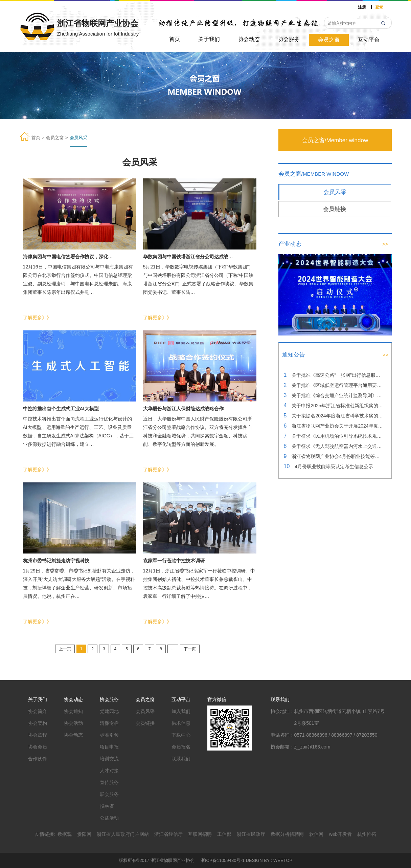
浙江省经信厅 (168, 834)
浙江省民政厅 (251, 834)
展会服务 (109, 794)
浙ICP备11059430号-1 (223, 860)
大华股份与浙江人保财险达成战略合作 (183, 409)
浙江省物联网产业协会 (173, 860)
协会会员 (38, 747)
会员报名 (181, 747)
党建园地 (109, 711)
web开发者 (340, 834)
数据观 (65, 834)
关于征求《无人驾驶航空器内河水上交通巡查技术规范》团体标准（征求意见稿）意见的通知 (337, 446)
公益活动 (109, 818)
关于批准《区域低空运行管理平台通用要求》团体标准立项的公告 (337, 385)
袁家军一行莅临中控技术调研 (174, 561)
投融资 (107, 806)
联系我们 (181, 759)
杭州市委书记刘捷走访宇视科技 (56, 561)
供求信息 (181, 723)
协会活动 (73, 723)
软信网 (316, 834)
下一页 (190, 649)
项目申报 (109, 747)
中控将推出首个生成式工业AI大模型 (61, 409)
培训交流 (109, 759)
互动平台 (369, 40)
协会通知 (73, 711)
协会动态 (249, 39)
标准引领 (109, 735)
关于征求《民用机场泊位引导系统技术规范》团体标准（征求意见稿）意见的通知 (337, 436)
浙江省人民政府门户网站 (123, 834)
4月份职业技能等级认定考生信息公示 (334, 466)
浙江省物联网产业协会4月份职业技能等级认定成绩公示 (337, 456)
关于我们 (209, 39)
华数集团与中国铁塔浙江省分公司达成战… (188, 257)
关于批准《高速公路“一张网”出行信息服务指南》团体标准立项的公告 (337, 375)
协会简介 (38, 711)
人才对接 (109, 771)
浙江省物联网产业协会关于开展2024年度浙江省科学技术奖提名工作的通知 (337, 426)
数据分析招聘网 (287, 834)
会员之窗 (329, 40)
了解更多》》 (37, 318)
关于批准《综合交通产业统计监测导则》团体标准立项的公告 (337, 395)
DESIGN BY (258, 860)
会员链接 (335, 209)
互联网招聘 (200, 834)
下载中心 (181, 735)
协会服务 (289, 39)
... (173, 649)
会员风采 (335, 192)
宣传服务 (109, 782)
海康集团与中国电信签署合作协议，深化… (68, 257)
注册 (362, 7)
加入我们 (181, 711)
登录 (379, 7)
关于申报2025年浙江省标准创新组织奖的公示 (337, 406)
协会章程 (38, 735)
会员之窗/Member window (335, 140)
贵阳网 (84, 834)
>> (385, 244)
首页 (175, 39)
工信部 (224, 834)
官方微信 (217, 699)
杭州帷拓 (367, 834)
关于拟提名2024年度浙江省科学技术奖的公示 (337, 416)
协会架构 (38, 723)
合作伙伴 (38, 759)
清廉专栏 (109, 723)
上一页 (65, 649)
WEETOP (283, 860)
